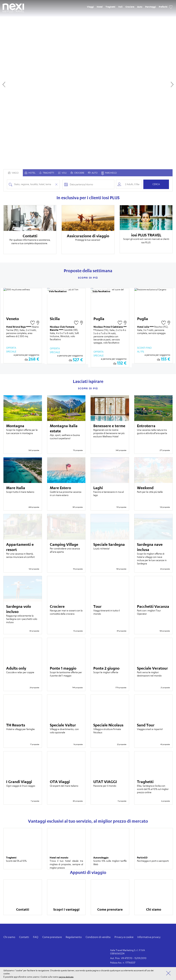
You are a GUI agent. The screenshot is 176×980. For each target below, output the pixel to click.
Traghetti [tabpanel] (47, 173)
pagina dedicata (66, 977)
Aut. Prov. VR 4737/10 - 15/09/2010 (128, 958)
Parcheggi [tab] (109, 173)
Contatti (24, 937)
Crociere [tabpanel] (77, 173)
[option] (30, 230)
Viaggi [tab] (13, 173)
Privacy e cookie (124, 937)
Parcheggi (151, 7)
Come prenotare (52, 937)
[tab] (30, 173)
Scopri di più (88, 278)
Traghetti (110, 7)
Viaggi (90, 7)
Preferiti (163, 7)
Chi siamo (9, 937)
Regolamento (74, 937)
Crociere (130, 7)
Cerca (156, 184)
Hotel (100, 7)
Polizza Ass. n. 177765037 (123, 963)
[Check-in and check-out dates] (91, 184)
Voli (120, 7)
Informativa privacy (149, 937)
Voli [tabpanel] (62, 173)
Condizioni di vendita (98, 937)
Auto (140, 7)
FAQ (36, 937)
